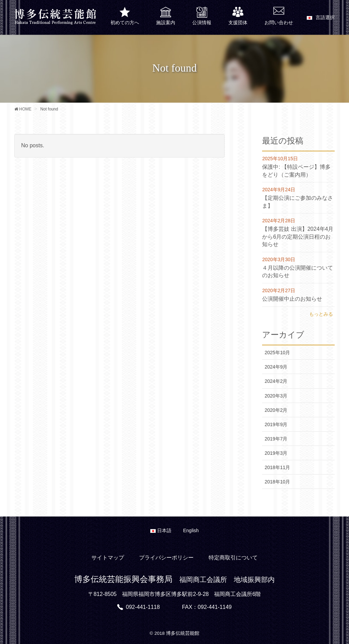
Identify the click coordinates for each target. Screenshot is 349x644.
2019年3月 (276, 453)
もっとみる (321, 314)
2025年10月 (277, 353)
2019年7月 (276, 439)
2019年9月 (276, 424)
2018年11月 (277, 467)
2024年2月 (276, 381)
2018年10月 (277, 482)
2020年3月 (276, 396)
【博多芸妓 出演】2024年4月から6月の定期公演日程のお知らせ (298, 237)
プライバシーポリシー (166, 558)
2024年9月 (276, 367)
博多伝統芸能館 (183, 633)
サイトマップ (108, 558)
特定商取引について (233, 558)
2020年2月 (276, 410)
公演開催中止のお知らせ (292, 299)
